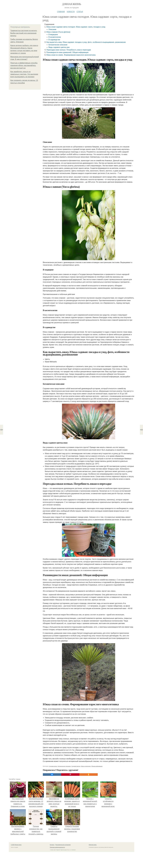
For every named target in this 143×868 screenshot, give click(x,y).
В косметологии (55, 37)
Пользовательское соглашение (63, 845)
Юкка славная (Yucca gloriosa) (58, 32)
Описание (52, 29)
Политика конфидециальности (57, 847)
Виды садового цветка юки (59, 47)
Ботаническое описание (58, 45)
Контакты (52, 845)
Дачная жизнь (71, 4)
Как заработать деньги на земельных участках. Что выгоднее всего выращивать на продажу (24, 74)
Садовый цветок (76, 766)
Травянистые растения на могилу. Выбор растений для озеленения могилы (24, 33)
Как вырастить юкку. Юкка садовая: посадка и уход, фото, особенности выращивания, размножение (86, 42)
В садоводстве (54, 40)
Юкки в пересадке (86, 766)
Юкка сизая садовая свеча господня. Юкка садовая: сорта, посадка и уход (76, 27)
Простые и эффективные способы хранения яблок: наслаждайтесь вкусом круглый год (24, 65)
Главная (61, 11)
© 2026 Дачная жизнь (16, 845)
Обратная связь (93, 845)
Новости (71, 11)
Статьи (80, 11)
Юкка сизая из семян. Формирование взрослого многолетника (71, 55)
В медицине (53, 35)
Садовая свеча (53, 766)
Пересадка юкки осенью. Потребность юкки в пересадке (69, 50)
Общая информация (97, 766)
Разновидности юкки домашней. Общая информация (67, 52)
